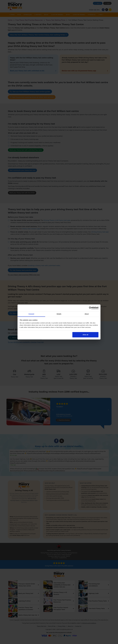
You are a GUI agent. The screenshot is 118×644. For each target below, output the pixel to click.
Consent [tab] (31, 314)
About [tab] (87, 314)
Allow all (85, 335)
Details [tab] (59, 314)
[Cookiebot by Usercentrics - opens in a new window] (90, 308)
